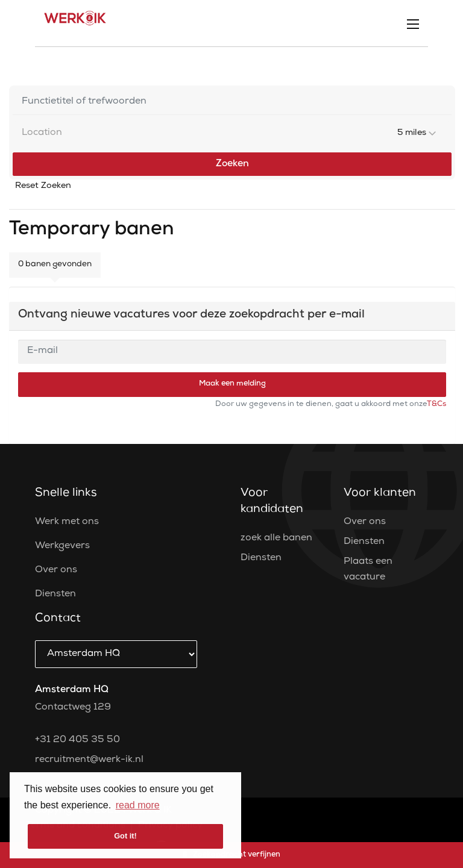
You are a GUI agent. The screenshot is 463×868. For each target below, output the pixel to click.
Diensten (55, 595)
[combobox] (232, 134)
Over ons (56, 570)
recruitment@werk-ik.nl (89, 760)
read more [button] (138, 805)
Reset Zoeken (43, 186)
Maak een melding (232, 384)
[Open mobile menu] (413, 23)
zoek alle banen (276, 539)
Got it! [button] (125, 836)
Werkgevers (62, 546)
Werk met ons (67, 522)
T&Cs (436, 404)
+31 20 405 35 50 (77, 740)
